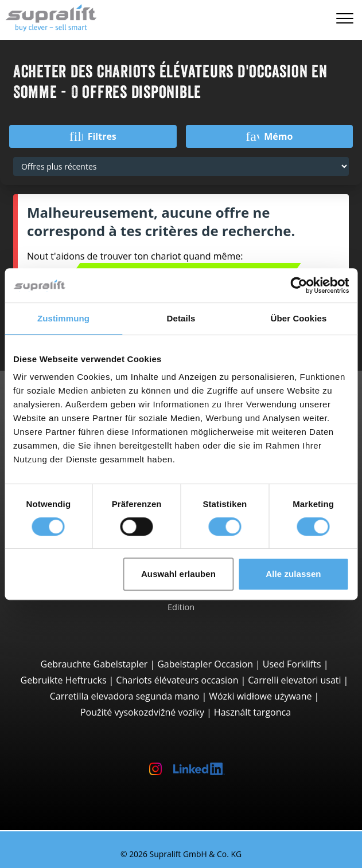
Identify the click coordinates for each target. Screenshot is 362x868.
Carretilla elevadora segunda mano (125, 696)
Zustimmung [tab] (63, 318)
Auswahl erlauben (178, 574)
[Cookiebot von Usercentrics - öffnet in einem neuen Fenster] (299, 285)
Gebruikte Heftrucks (64, 680)
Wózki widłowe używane (260, 696)
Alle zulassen (293, 574)
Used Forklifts (292, 664)
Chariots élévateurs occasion (177, 680)
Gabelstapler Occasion (205, 664)
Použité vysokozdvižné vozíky (142, 712)
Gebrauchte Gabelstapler (94, 664)
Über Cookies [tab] (299, 318)
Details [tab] (181, 318)
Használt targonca (252, 712)
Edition (181, 607)
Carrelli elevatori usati (294, 680)
